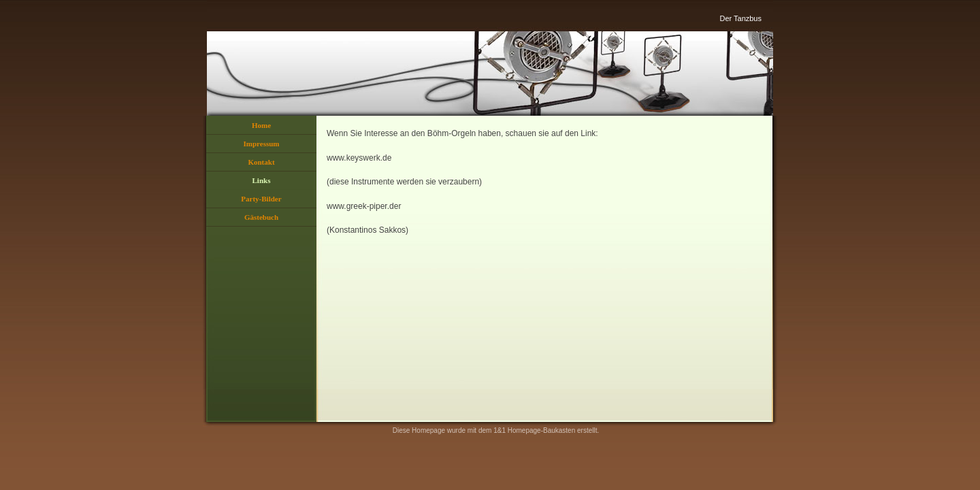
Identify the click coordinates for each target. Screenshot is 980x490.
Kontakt (261, 162)
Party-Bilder (261, 199)
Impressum (262, 144)
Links (262, 180)
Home (261, 125)
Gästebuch (261, 217)
